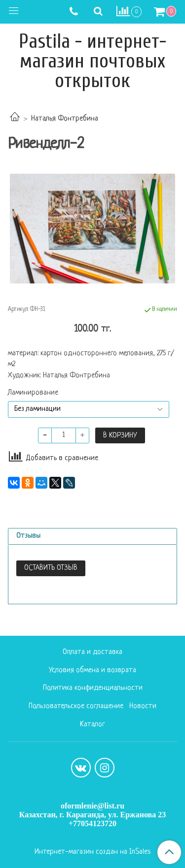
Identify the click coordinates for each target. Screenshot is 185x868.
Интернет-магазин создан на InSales (92, 852)
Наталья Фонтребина (65, 119)
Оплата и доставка (92, 652)
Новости (143, 706)
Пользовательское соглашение (76, 706)
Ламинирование (33, 393)
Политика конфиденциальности (93, 688)
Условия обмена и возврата (92, 670)
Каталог (92, 725)
